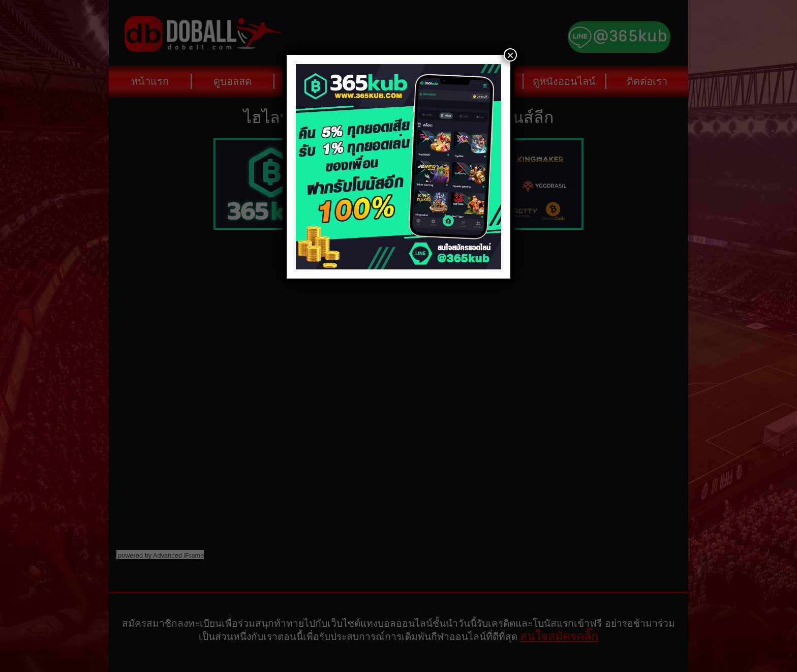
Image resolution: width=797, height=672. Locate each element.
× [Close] (510, 55)
